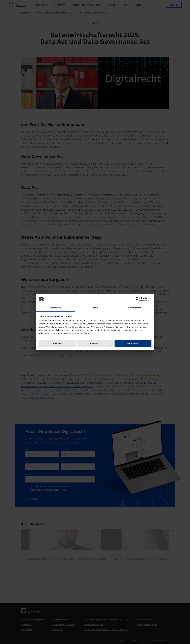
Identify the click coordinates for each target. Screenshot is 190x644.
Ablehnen (57, 343)
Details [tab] (95, 308)
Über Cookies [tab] (135, 308)
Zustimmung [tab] (55, 308)
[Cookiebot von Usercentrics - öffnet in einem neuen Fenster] (140, 299)
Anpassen (95, 343)
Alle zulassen (133, 343)
